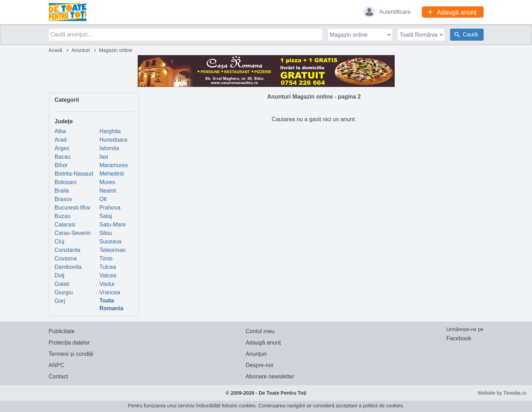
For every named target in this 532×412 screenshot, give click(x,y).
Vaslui (107, 284)
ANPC (56, 365)
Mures (107, 182)
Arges (62, 148)
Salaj (106, 216)
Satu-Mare (113, 225)
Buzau (63, 216)
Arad (61, 140)
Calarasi (65, 225)
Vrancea (110, 292)
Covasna (66, 258)
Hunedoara (113, 140)
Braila (62, 191)
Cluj (60, 242)
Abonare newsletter (270, 376)
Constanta (68, 250)
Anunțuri (256, 354)
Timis (106, 258)
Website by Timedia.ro (502, 393)
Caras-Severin (73, 233)
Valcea (108, 275)
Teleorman (113, 250)
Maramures (114, 165)
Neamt (108, 191)
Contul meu (260, 331)
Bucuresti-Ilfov (73, 208)
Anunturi (80, 50)
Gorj (60, 301)
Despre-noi (259, 365)
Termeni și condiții (71, 354)
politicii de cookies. (384, 406)
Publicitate (62, 331)
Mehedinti (112, 174)
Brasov (64, 199)
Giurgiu (64, 292)
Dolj (60, 275)
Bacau (63, 157)
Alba (60, 131)
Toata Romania (112, 304)
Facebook (459, 338)
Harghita (110, 131)
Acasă (56, 50)
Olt (103, 199)
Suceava (110, 242)
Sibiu (106, 233)
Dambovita (68, 267)
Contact (58, 376)
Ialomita (109, 148)
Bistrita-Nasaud (74, 174)
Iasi (104, 157)
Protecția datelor (69, 343)
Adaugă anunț (263, 343)
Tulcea (108, 267)
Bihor (61, 165)
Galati (62, 284)
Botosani (66, 182)
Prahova (110, 208)
